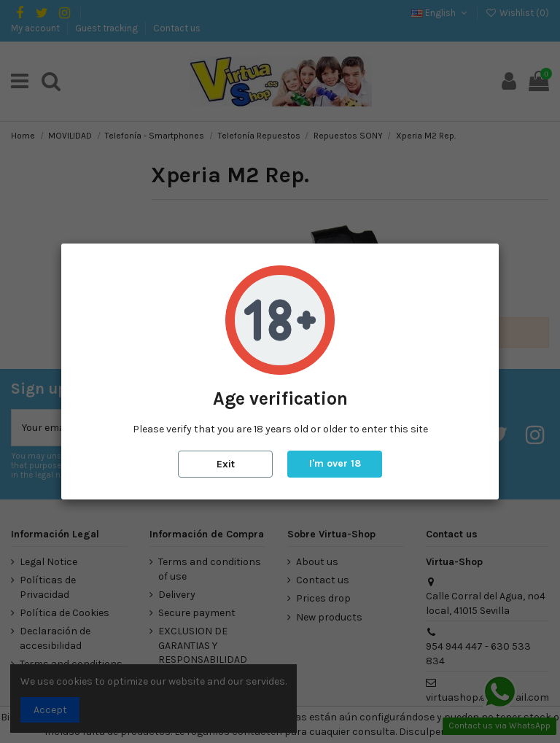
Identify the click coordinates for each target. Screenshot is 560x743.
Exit (226, 464)
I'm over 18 (335, 463)
